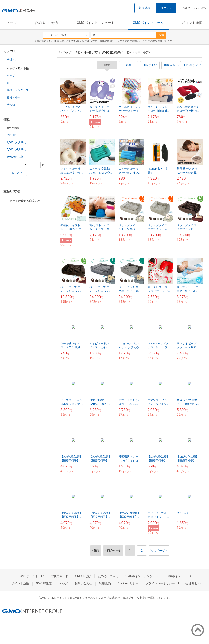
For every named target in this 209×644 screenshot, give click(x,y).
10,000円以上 (15, 157)
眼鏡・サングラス (18, 90)
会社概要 (193, 583)
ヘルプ (186, 8)
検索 (161, 35)
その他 (11, 105)
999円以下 (13, 135)
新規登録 (144, 8)
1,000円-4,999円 (16, 142)
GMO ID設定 (201, 8)
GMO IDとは (83, 576)
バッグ (11, 76)
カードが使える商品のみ (23, 201)
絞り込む (17, 173)
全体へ (11, 60)
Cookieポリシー (128, 583)
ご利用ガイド (59, 576)
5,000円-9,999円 (16, 149)
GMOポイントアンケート (96, 23)
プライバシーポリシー (162, 583)
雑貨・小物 (14, 97)
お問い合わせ (83, 583)
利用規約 (105, 583)
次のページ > (159, 551)
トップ (12, 23)
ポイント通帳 (192, 23)
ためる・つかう (47, 23)
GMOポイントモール (148, 23)
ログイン (166, 8)
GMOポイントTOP (32, 576)
